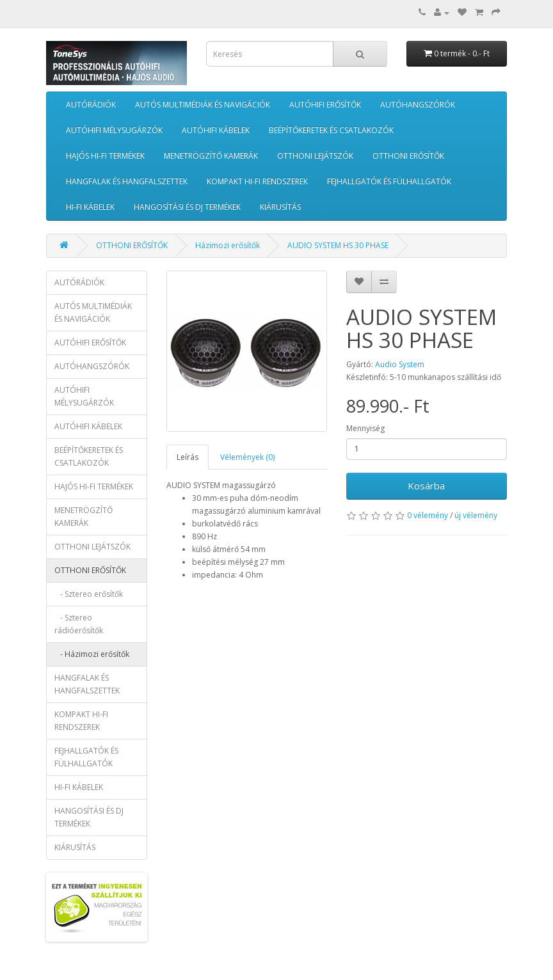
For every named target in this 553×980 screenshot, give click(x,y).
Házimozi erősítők (228, 245)
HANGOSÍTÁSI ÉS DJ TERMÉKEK (187, 207)
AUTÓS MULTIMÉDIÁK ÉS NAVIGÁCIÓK (203, 105)
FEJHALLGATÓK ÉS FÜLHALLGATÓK (389, 181)
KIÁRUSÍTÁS (280, 207)
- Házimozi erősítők (92, 654)
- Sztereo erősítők (89, 594)
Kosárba (426, 486)
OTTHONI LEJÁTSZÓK (315, 156)
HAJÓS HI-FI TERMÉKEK (105, 156)
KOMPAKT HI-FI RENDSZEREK (257, 181)
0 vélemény (428, 515)
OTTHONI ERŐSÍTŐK (408, 156)
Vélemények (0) (247, 457)
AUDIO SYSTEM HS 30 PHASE (338, 245)
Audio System (400, 364)
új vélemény (476, 515)
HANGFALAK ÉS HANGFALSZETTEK (127, 181)
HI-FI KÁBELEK (90, 207)
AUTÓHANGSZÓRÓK (418, 105)
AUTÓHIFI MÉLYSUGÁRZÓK (114, 130)
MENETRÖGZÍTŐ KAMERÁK (211, 156)
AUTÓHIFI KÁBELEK (216, 130)
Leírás (188, 457)
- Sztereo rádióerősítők (79, 624)
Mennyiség (365, 428)
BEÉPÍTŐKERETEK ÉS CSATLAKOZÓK (331, 130)
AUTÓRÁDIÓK (91, 105)
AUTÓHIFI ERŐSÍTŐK (325, 105)
